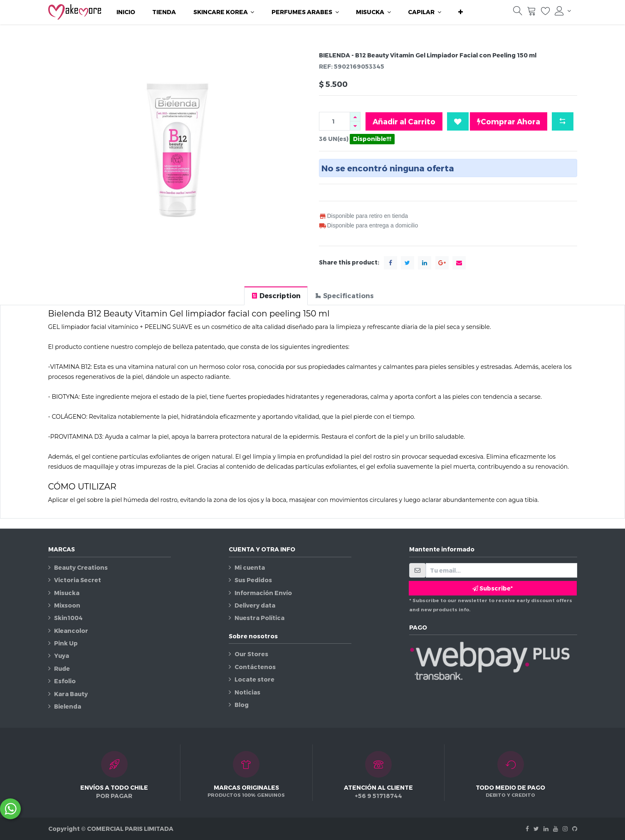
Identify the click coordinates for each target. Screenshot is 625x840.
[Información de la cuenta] (563, 11)
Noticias (247, 692)
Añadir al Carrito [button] (404, 121)
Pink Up (66, 643)
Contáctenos (255, 667)
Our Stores (251, 654)
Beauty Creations (81, 567)
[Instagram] (565, 829)
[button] (461, 12)
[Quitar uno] (355, 126)
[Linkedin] (546, 829)
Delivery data (255, 605)
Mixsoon (67, 605)
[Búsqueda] (518, 13)
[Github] (575, 829)
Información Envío (263, 593)
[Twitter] (536, 829)
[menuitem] (126, 12)
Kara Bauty (71, 694)
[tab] (276, 295)
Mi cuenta (250, 567)
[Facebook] (527, 829)
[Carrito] (531, 13)
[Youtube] (556, 829)
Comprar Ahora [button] (509, 121)
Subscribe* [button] (493, 588)
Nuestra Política (259, 618)
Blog (242, 705)
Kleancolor (71, 631)
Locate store (254, 679)
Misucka (67, 593)
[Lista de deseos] (546, 13)
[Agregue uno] (355, 117)
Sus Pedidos (253, 580)
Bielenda (68, 706)
